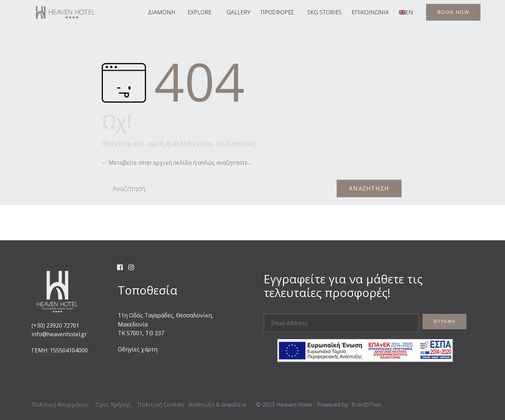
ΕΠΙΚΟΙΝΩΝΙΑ (370, 12)
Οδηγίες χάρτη (138, 349)
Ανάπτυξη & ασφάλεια (217, 405)
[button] (453, 12)
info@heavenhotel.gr (59, 334)
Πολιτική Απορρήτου (60, 405)
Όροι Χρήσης (113, 405)
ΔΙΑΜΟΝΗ (162, 12)
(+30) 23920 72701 (55, 325)
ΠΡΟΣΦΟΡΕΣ (277, 12)
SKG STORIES (324, 12)
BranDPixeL (367, 405)
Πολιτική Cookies (161, 405)
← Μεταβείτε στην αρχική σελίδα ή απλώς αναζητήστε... (176, 163)
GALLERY (238, 12)
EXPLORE (200, 12)
